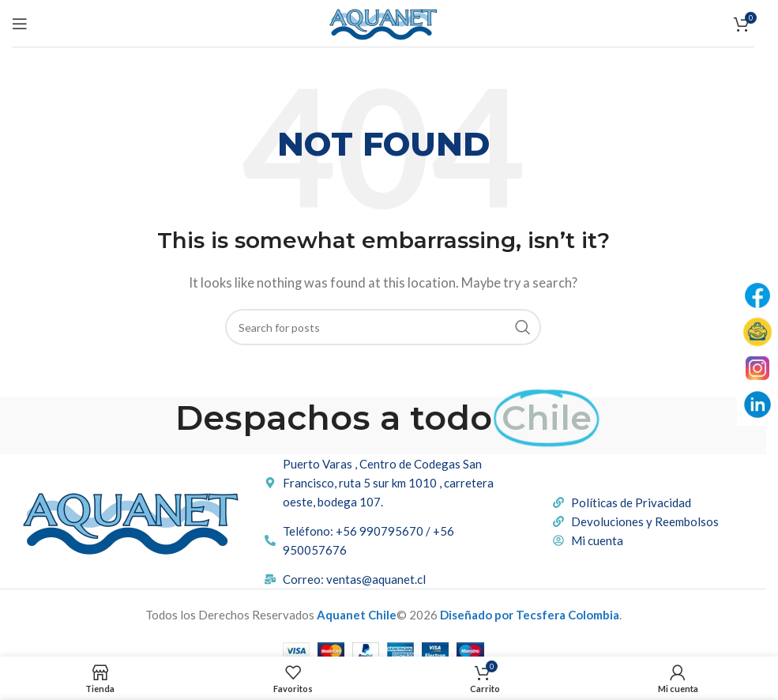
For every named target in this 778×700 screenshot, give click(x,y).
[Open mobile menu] (20, 24)
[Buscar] (383, 327)
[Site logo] (383, 21)
